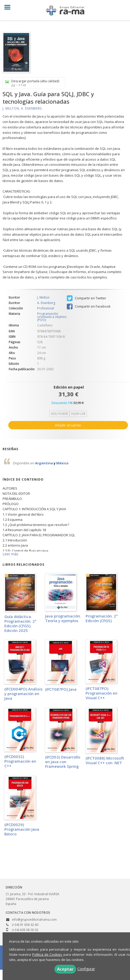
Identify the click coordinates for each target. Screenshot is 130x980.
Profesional (46, 308)
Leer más (10, 554)
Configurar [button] (86, 969)
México (62, 463)
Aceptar (65, 969)
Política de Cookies (47, 954)
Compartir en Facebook (89, 307)
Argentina (44, 463)
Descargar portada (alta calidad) (32, 83)
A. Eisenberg (31, 108)
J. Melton (11, 108)
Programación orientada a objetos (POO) (52, 317)
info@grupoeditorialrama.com (34, 920)
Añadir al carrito (68, 425)
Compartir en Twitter (87, 298)
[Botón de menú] (9, 7)
